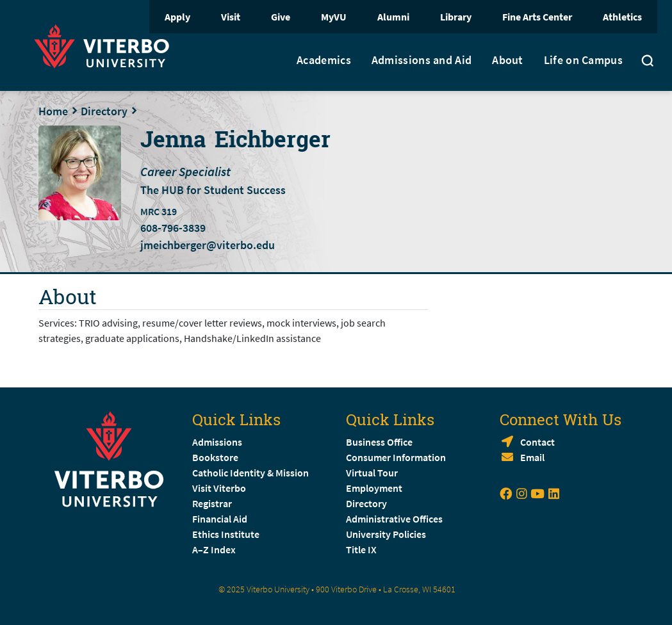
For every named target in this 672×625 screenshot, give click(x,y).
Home (53, 111)
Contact (537, 442)
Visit (231, 17)
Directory (104, 111)
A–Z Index (214, 549)
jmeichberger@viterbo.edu (208, 245)
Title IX (361, 549)
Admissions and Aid (422, 60)
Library (456, 17)
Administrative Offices (394, 519)
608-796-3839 (173, 228)
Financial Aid (220, 519)
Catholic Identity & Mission (250, 473)
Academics (324, 60)
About (508, 60)
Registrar (212, 503)
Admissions (217, 442)
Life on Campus (583, 60)
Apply (177, 17)
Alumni (393, 17)
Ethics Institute (226, 534)
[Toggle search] (648, 62)
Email (532, 457)
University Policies (386, 534)
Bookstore (215, 457)
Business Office (379, 442)
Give (281, 17)
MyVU (334, 17)
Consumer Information (396, 457)
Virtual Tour (372, 473)
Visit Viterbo (219, 488)
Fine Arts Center (537, 17)
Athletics (622, 17)
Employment (374, 488)
